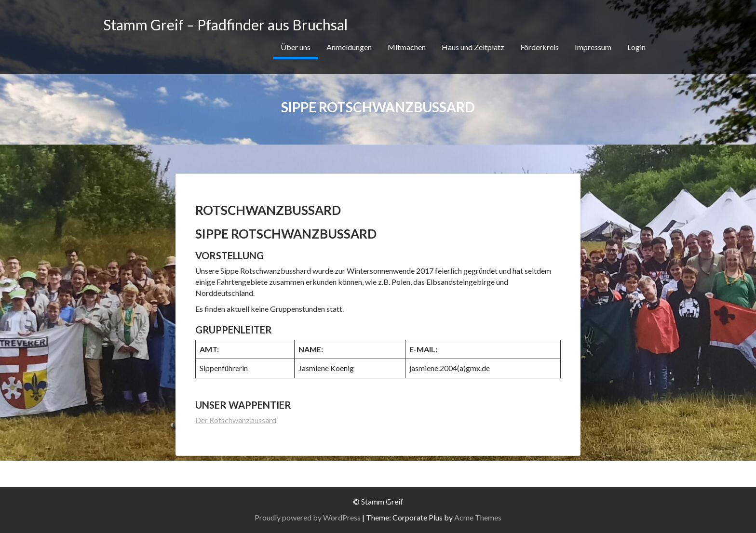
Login (636, 47)
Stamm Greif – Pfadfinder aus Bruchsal (225, 25)
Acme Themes (478, 517)
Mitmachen (407, 47)
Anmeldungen (349, 47)
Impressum (593, 47)
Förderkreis (540, 47)
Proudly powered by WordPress (308, 517)
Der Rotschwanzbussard (236, 420)
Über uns (296, 47)
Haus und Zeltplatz (473, 47)
